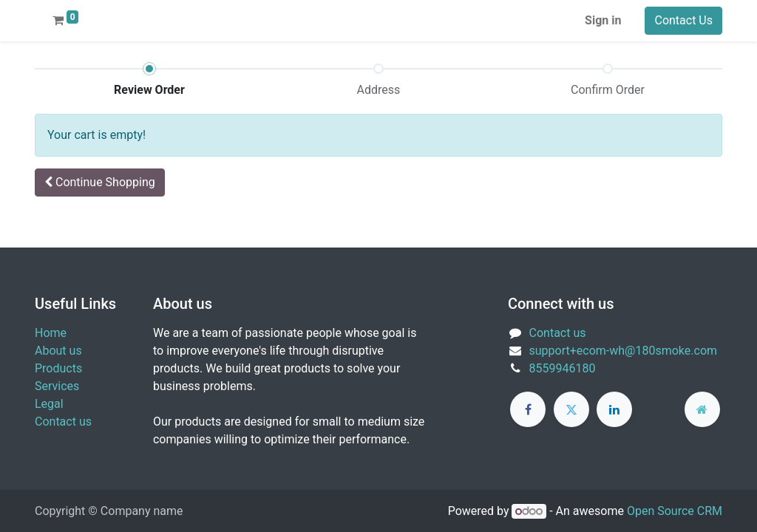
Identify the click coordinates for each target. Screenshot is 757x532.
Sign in (603, 20)
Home (51, 333)
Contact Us (683, 20)
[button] (100, 183)
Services (57, 386)
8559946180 (563, 368)
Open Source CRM (675, 511)
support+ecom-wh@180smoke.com (624, 351)
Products (58, 368)
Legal (49, 404)
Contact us (63, 422)
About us (58, 351)
